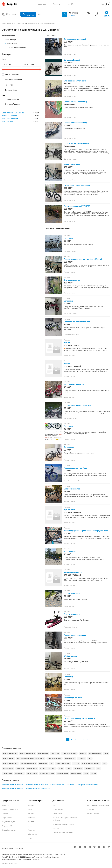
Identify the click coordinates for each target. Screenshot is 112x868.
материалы (78, 768)
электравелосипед (63, 763)
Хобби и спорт (9, 40)
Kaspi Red (5, 814)
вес (52, 763)
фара (86, 773)
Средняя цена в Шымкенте (13, 113)
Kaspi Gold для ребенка (10, 809)
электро (83, 753)
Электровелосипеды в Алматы (37, 785)
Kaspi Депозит (7, 818)
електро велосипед (55, 758)
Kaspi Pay (56, 805)
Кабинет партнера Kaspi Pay (63, 832)
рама (106, 753)
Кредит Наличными (9, 830)
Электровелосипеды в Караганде (62, 785)
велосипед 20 (76, 773)
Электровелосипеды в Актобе (88, 785)
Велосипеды (11, 44)
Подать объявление (107, 14)
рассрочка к (7, 773)
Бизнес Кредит (58, 809)
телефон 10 (90, 768)
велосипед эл (70, 758)
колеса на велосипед (48, 768)
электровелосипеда (10, 763)
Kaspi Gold (5, 805)
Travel (30, 809)
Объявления (9, 14)
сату (90, 758)
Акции (30, 826)
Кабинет (97, 14)
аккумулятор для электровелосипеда (31, 758)
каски (94, 773)
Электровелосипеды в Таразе (12, 789)
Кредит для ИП (7, 826)
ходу (105, 763)
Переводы (31, 822)
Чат (88, 14)
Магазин (31, 805)
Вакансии (90, 810)
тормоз (76, 763)
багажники (19, 773)
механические (63, 773)
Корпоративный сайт (9, 863)
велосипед (55, 753)
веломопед (43, 763)
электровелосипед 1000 (91, 763)
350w (69, 768)
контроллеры (32, 773)
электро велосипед (69, 753)
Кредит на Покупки (9, 822)
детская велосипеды (28, 763)
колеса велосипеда (47, 773)
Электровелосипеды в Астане (12, 785)
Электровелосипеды (17, 47)
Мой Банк (31, 818)
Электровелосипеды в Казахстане (38, 789)
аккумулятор (32, 768)
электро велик (8, 758)
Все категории (28, 14)
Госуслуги (31, 830)
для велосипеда (95, 753)
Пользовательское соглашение (98, 805)
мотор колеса (7, 121)
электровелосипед (10, 116)
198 (83, 739)
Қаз (103, 4)
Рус (108, 4)
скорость (81, 758)
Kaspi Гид (31, 838)
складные (20, 768)
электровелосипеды (10, 119)
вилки (61, 768)
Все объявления (8, 36)
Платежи (31, 814)
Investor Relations (93, 814)
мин (98, 768)
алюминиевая (8, 768)
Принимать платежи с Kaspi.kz (63, 824)
